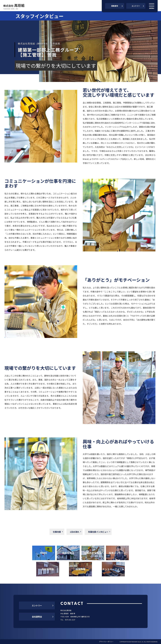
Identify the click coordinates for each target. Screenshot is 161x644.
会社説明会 (37, 617)
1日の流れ (75, 532)
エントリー (136, 6)
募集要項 (115, 6)
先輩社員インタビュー (98, 532)
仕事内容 (57, 532)
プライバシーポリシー (106, 642)
